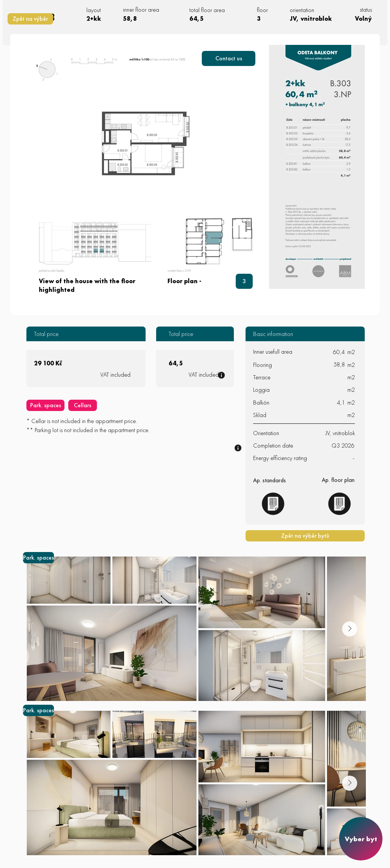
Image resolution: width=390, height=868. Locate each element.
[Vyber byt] (361, 839)
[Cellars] (83, 405)
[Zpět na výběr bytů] (305, 536)
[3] (244, 281)
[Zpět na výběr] (30, 19)
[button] (229, 58)
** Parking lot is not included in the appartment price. (88, 430)
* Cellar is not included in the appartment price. (82, 421)
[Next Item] (350, 629)
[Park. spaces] (45, 405)
